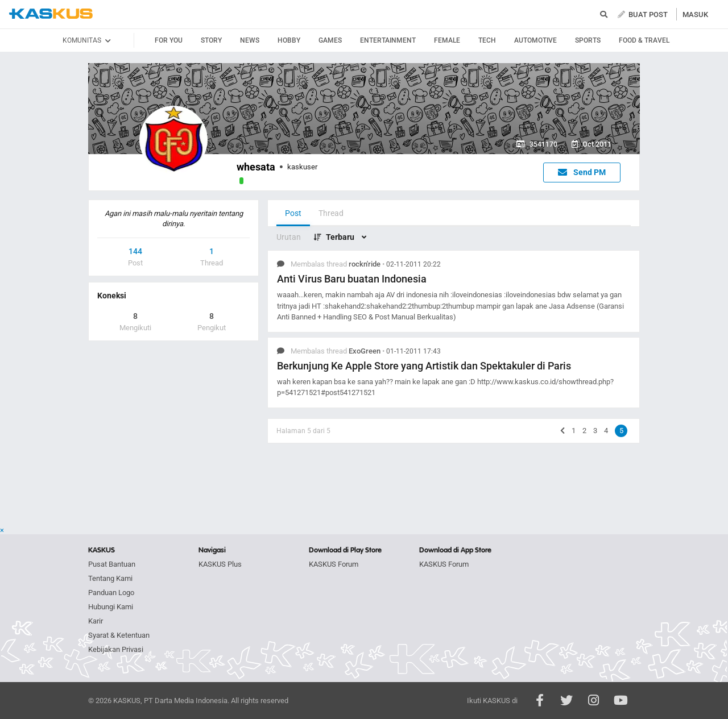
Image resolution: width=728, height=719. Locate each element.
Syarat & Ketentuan (119, 635)
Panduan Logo (111, 593)
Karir (96, 621)
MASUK (695, 14)
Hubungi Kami (111, 607)
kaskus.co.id (51, 14)
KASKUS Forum (334, 564)
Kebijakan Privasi (116, 649)
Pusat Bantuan (112, 564)
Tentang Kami (110, 578)
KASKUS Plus (220, 564)
